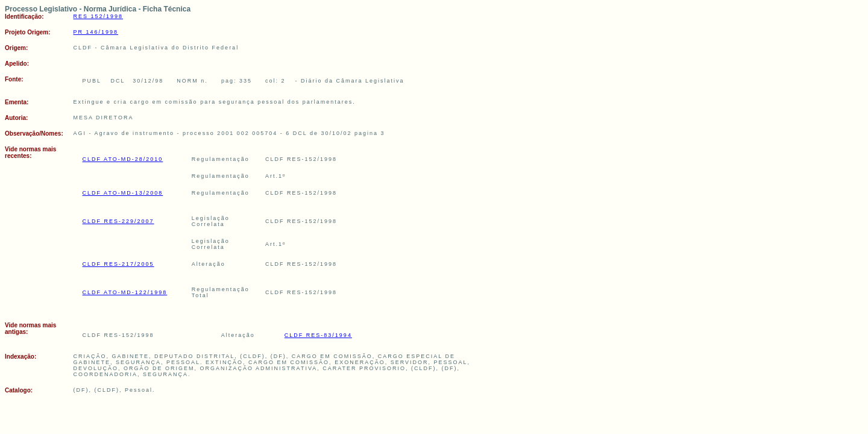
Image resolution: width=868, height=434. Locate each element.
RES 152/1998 (99, 16)
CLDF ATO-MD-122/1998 (125, 292)
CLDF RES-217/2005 (118, 264)
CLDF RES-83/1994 (318, 335)
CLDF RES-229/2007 (118, 221)
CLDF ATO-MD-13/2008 (123, 193)
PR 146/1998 (96, 32)
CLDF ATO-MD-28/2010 (123, 159)
